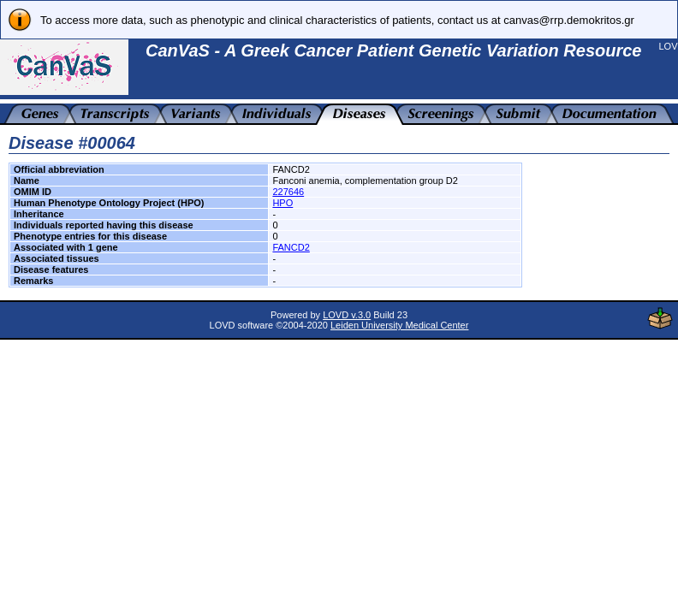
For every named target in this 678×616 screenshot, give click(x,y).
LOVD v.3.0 (347, 315)
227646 (288, 192)
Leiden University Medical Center (399, 325)
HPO (282, 203)
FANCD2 (291, 247)
